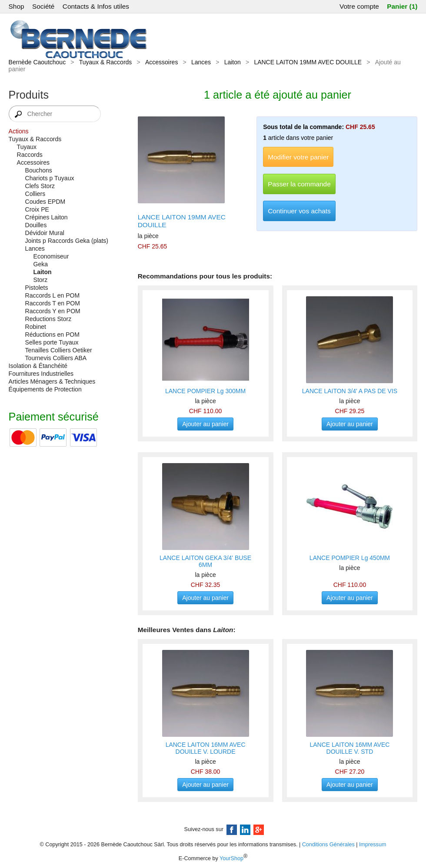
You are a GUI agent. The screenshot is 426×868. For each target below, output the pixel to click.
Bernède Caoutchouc (37, 62)
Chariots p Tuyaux (50, 178)
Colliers (35, 194)
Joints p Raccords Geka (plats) (67, 241)
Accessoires (161, 62)
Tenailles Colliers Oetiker (59, 350)
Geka (41, 264)
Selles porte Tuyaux (52, 342)
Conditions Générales (328, 845)
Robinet (36, 327)
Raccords (30, 155)
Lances (201, 62)
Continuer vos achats (299, 211)
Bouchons (39, 170)
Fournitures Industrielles (41, 374)
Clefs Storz (40, 186)
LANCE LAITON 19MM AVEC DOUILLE (308, 62)
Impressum (373, 845)
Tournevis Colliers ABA (56, 358)
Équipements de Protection (45, 389)
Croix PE (37, 209)
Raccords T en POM (53, 303)
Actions (19, 131)
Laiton (233, 62)
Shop (17, 6)
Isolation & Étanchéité (38, 366)
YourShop (231, 858)
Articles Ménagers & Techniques (52, 381)
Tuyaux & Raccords (106, 62)
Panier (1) (402, 6)
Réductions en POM (52, 335)
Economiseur (51, 256)
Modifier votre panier (298, 157)
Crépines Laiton (47, 217)
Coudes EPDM (45, 202)
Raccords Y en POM (53, 311)
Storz (41, 280)
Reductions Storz (48, 319)
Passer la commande (299, 184)
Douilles (36, 225)
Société (43, 6)
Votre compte (359, 6)
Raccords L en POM (53, 295)
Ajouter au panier (205, 424)
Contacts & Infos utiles (96, 6)
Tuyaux (27, 147)
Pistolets (37, 288)
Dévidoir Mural (45, 233)
